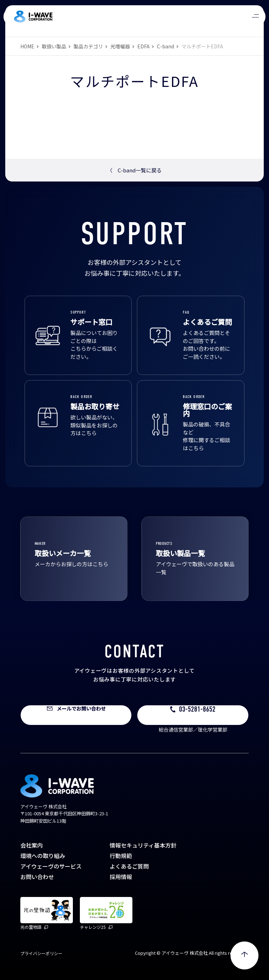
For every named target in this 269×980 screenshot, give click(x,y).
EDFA (143, 46)
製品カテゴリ (88, 46)
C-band (165, 46)
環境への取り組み (43, 856)
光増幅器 (120, 46)
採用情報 (121, 877)
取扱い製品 (54, 46)
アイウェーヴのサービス (51, 866)
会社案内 (32, 845)
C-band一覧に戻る (134, 170)
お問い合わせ (37, 877)
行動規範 (121, 856)
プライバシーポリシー (41, 953)
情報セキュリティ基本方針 (143, 845)
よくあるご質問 (129, 866)
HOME (27, 46)
